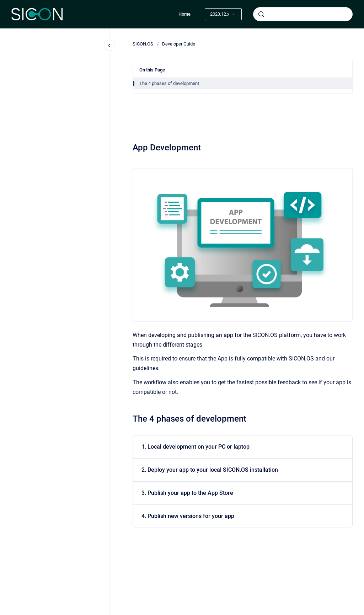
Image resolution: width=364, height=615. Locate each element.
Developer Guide (179, 44)
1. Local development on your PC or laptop (196, 447)
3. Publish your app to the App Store (187, 493)
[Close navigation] (109, 46)
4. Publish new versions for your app (188, 516)
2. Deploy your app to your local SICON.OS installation (210, 470)
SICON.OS (143, 44)
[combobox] (303, 14)
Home (184, 14)
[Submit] (261, 14)
